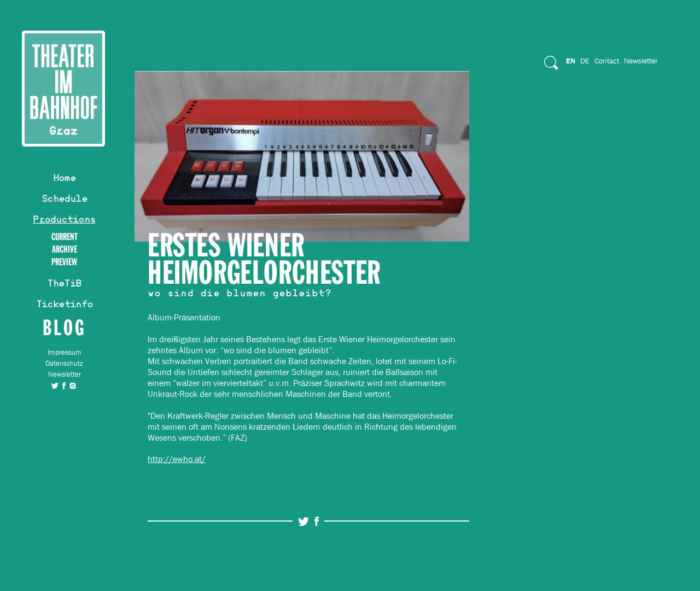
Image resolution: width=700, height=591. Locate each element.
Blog (64, 327)
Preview (64, 262)
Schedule (64, 200)
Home (65, 179)
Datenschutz (64, 363)
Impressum (65, 352)
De (585, 61)
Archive (65, 250)
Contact (607, 61)
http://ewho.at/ (177, 459)
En (571, 61)
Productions (64, 221)
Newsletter (65, 374)
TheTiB (64, 285)
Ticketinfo (65, 306)
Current (65, 237)
